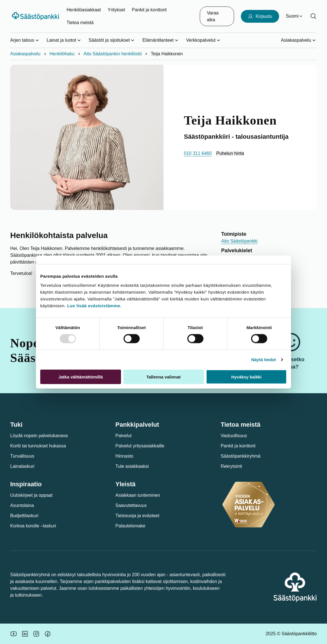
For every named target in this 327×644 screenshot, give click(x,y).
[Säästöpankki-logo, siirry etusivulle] (36, 16)
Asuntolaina (22, 505)
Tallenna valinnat (164, 377)
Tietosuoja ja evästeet (137, 516)
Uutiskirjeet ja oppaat (31, 495)
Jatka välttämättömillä (81, 377)
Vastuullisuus (234, 436)
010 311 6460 (198, 153)
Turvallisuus (22, 456)
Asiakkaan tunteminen (138, 495)
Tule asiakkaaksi (132, 466)
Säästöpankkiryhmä (241, 456)
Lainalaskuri (22, 466)
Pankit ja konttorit (149, 10)
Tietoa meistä (80, 23)
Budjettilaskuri (24, 516)
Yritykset (116, 10)
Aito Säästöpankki (239, 241)
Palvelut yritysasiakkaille (140, 446)
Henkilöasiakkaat (84, 10)
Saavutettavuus (131, 505)
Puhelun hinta (230, 153)
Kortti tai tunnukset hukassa (38, 446)
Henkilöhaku (62, 54)
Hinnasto (124, 456)
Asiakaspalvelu (25, 54)
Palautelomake (130, 526)
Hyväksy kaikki (246, 377)
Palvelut (123, 436)
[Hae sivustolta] (313, 16)
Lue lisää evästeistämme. (94, 305)
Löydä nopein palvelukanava (39, 436)
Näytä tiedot (264, 360)
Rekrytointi (232, 466)
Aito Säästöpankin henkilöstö (113, 54)
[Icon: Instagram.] (36, 634)
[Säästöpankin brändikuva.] (14, 634)
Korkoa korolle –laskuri (33, 526)
